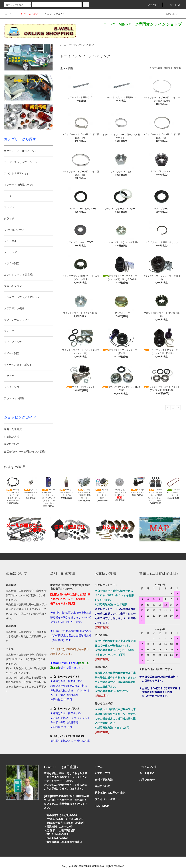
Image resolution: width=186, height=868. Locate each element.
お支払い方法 (12, 437)
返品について (12, 444)
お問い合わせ (170, 14)
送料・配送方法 (13, 429)
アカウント (152, 5)
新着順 (177, 68)
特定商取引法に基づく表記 (110, 793)
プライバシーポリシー (108, 799)
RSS (97, 806)
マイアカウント (148, 767)
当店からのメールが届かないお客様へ (26, 452)
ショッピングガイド (52, 14)
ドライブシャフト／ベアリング (81, 45)
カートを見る (147, 773)
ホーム (8, 14)
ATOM (106, 806)
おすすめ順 (156, 68)
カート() (173, 5)
